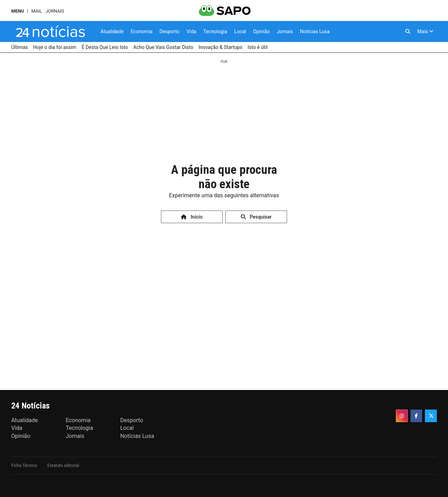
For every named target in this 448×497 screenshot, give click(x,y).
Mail (36, 11)
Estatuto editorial (63, 466)
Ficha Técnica (24, 466)
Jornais (55, 11)
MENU (17, 11)
